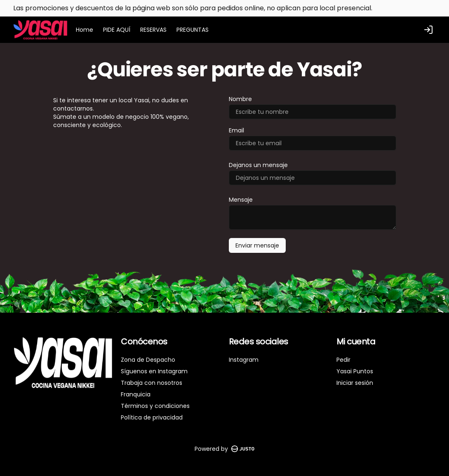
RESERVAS (153, 30)
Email (236, 130)
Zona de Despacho (148, 360)
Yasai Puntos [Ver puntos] (355, 371)
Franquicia (136, 394)
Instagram (244, 360)
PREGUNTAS (193, 30)
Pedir (343, 360)
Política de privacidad (152, 417)
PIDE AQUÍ (117, 30)
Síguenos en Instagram (154, 371)
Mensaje (241, 200)
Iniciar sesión (355, 383)
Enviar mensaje (257, 245)
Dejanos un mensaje (258, 165)
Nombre (240, 99)
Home (85, 30)
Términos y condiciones (155, 406)
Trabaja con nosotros (152, 383)
